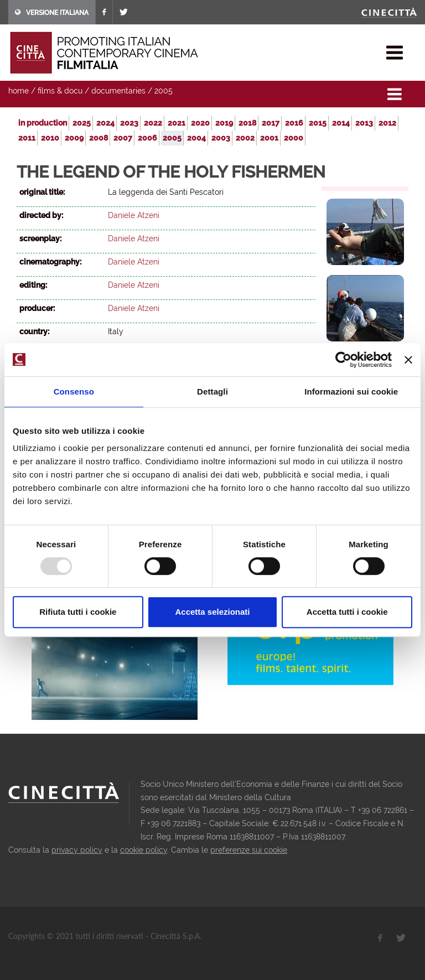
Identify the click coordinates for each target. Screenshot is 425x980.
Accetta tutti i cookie (347, 612)
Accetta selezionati (212, 612)
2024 (105, 123)
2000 (294, 138)
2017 (271, 123)
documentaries (118, 91)
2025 (82, 123)
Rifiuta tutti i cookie (78, 612)
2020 (200, 123)
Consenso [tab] (74, 392)
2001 (269, 138)
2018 (247, 123)
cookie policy (144, 850)
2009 (74, 138)
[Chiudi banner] (408, 360)
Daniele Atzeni (134, 215)
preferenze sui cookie (249, 850)
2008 (99, 138)
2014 (341, 123)
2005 (164, 91)
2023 (129, 123)
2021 (177, 123)
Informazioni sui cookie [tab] (351, 392)
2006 (147, 138)
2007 (123, 138)
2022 (153, 123)
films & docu (60, 91)
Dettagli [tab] (212, 392)
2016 (294, 123)
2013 (364, 123)
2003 (221, 138)
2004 (196, 138)
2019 (224, 123)
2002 (245, 138)
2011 (27, 138)
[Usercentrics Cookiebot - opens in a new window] (343, 360)
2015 (318, 123)
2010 (50, 138)
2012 (387, 123)
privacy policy (77, 850)
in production (43, 123)
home (19, 91)
